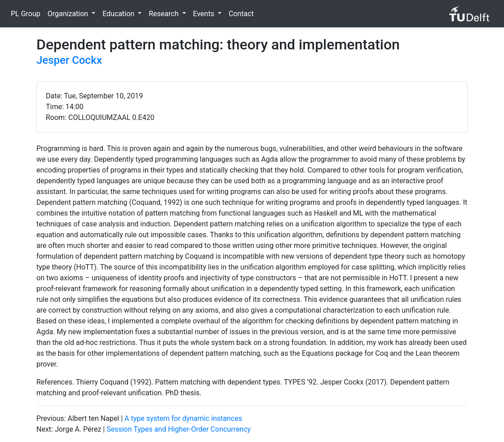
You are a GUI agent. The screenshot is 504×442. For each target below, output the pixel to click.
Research (164, 14)
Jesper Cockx (69, 60)
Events (205, 14)
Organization (69, 14)
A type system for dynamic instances (183, 418)
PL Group (26, 14)
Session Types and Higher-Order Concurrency (179, 429)
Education (119, 14)
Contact (241, 14)
